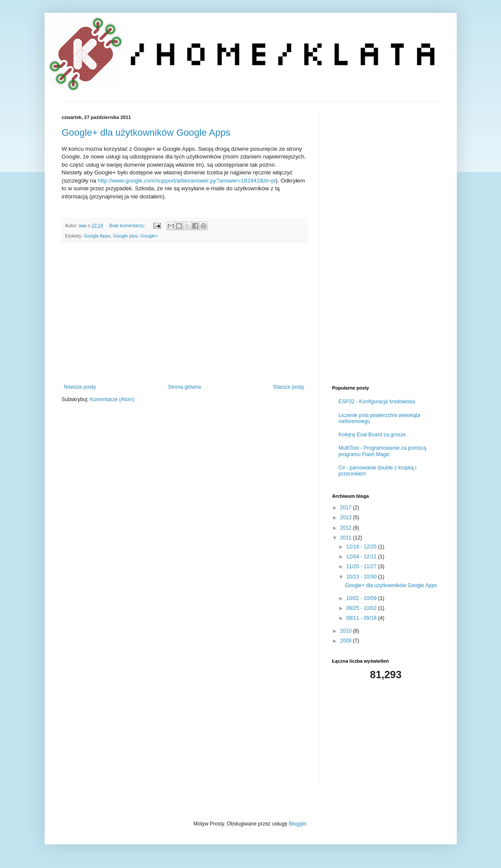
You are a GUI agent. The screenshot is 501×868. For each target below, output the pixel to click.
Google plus (125, 236)
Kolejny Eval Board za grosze (372, 435)
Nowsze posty (80, 387)
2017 (346, 508)
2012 (346, 528)
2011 (346, 538)
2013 (346, 518)
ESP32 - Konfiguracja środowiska (377, 402)
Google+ (149, 236)
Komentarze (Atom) (112, 399)
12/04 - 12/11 (362, 557)
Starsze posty (289, 387)
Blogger (297, 824)
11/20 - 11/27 (362, 566)
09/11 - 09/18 (362, 618)
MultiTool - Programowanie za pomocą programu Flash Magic (383, 451)
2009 (346, 641)
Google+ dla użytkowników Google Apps (146, 132)
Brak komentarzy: (128, 225)
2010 (346, 631)
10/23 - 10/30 (362, 577)
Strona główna (184, 387)
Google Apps (97, 236)
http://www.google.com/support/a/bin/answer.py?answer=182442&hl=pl (187, 181)
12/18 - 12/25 (362, 547)
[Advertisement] (184, 313)
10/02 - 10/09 (362, 598)
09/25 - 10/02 (362, 608)
